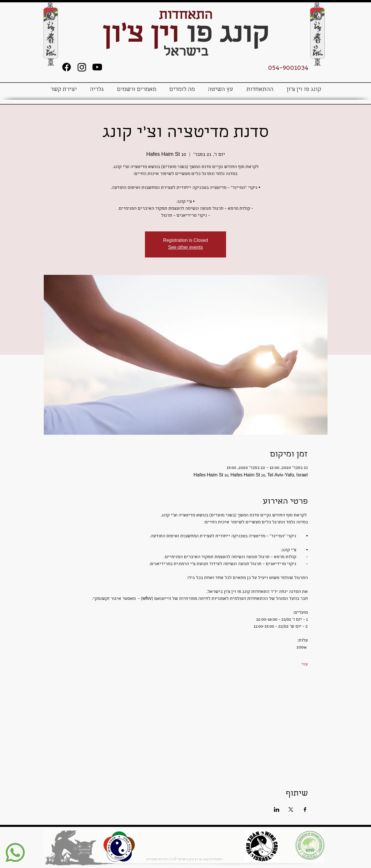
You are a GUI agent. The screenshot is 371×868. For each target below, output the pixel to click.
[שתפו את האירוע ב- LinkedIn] (277, 809)
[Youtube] (97, 67)
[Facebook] (67, 67)
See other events (185, 248)
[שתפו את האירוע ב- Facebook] (305, 809)
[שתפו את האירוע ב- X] (291, 809)
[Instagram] (82, 67)
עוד (305, 665)
